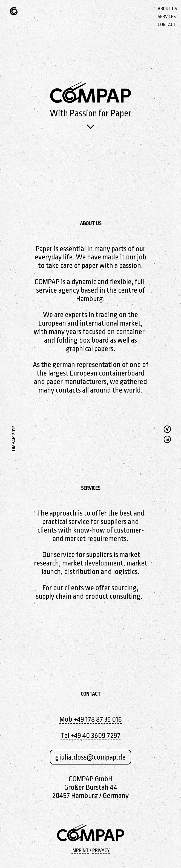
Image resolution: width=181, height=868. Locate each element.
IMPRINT (80, 850)
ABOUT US (167, 9)
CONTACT (167, 25)
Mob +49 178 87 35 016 (91, 719)
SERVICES (167, 17)
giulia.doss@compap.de (90, 757)
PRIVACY (101, 850)
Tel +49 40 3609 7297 (90, 735)
